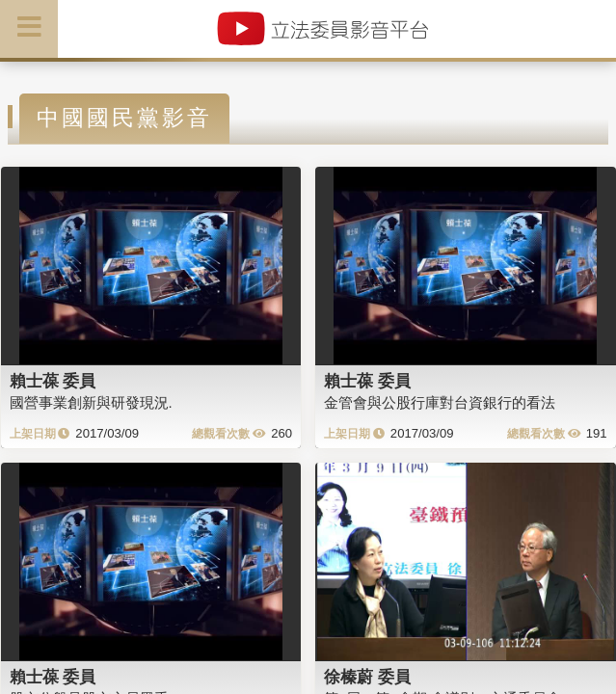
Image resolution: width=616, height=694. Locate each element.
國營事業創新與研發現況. (91, 402)
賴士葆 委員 (53, 381)
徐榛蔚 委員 (367, 677)
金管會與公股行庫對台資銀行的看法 (440, 402)
